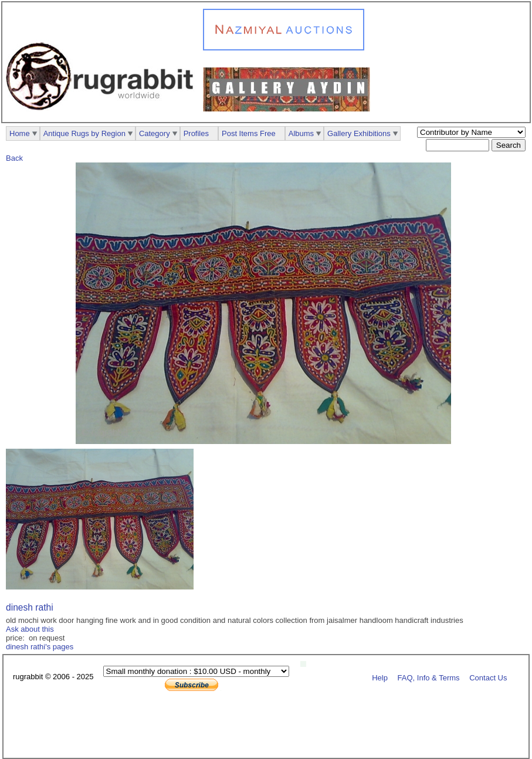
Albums (301, 133)
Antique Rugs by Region (84, 133)
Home (20, 133)
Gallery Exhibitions (359, 133)
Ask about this (30, 629)
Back (14, 158)
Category (155, 133)
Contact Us (488, 677)
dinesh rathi (30, 607)
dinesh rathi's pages (40, 647)
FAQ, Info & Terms (429, 677)
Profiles (196, 133)
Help (380, 677)
